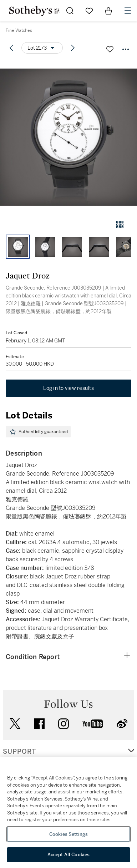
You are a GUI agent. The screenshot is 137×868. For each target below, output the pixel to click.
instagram (64, 724)
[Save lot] (110, 49)
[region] (68, 813)
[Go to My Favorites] (89, 11)
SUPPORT (19, 752)
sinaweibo (122, 724)
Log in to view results (68, 388)
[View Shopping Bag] (108, 11)
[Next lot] (73, 48)
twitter (15, 724)
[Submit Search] (70, 11)
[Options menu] (42, 48)
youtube (93, 724)
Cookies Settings (68, 834)
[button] (68, 137)
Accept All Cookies (68, 855)
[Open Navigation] (128, 11)
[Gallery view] (120, 225)
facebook (39, 724)
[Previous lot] (11, 48)
